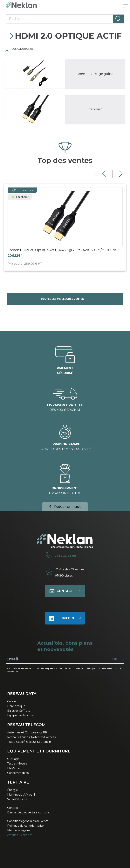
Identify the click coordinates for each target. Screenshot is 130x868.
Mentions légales (19, 830)
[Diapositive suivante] (120, 174)
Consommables (18, 773)
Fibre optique (16, 706)
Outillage (13, 759)
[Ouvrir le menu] (126, 6)
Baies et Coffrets (19, 711)
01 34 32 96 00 (65, 556)
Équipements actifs (20, 715)
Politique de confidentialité (25, 826)
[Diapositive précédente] (104, 174)
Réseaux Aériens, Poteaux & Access (31, 737)
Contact (13, 808)
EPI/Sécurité (16, 768)
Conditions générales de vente (28, 821)
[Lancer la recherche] (119, 19)
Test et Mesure (17, 764)
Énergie (13, 790)
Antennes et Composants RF (27, 732)
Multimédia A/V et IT (21, 795)
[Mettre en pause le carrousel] (97, 174)
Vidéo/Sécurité (17, 799)
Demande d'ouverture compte (28, 812)
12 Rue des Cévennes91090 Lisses (70, 572)
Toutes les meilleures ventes (65, 299)
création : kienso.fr (19, 835)
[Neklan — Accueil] (21, 5)
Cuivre (11, 701)
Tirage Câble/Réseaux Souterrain (29, 742)
